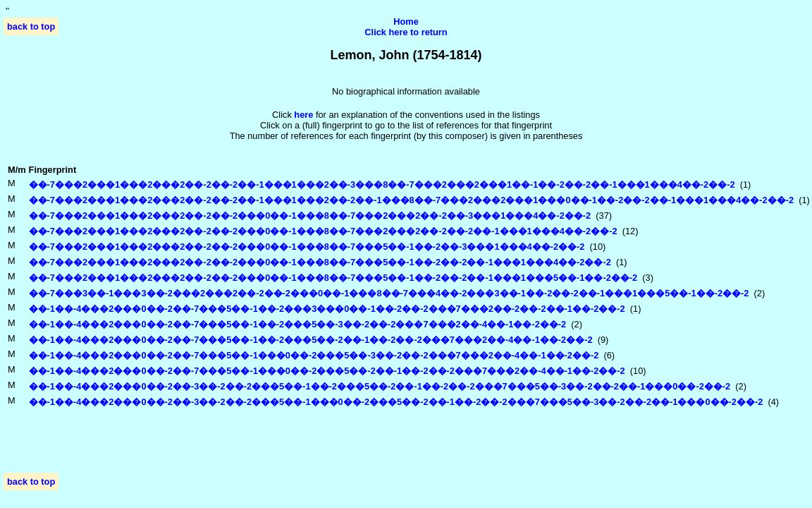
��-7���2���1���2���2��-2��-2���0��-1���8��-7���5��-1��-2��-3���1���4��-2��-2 (307, 247)
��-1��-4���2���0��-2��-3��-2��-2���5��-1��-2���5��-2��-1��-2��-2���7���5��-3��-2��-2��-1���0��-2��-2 (380, 386)
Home (406, 22)
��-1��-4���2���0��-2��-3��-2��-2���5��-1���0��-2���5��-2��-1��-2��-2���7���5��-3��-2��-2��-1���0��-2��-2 (396, 402)
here (303, 115)
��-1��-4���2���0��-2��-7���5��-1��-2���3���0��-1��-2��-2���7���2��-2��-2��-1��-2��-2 (327, 309)
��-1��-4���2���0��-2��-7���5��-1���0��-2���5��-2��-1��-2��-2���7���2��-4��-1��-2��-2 (327, 371)
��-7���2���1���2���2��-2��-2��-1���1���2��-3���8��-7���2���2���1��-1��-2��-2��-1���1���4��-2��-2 (382, 185)
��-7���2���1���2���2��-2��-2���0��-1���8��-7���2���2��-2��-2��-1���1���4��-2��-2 (323, 231)
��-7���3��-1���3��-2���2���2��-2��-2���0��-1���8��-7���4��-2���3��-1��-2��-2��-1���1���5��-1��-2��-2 (389, 293)
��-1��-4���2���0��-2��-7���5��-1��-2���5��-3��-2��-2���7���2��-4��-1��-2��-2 (298, 324)
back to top (31, 26)
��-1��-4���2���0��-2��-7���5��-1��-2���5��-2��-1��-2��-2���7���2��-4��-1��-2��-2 (311, 340)
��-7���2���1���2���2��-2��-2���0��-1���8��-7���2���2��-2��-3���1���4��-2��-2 (310, 216)
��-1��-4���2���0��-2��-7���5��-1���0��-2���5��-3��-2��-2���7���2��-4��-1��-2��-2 (314, 355)
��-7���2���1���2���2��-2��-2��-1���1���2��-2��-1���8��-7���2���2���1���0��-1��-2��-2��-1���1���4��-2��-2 (411, 200)
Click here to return (406, 32)
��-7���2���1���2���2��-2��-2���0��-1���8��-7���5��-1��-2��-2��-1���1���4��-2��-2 (320, 262)
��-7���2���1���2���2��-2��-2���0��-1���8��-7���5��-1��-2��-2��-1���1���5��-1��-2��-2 (333, 278)
